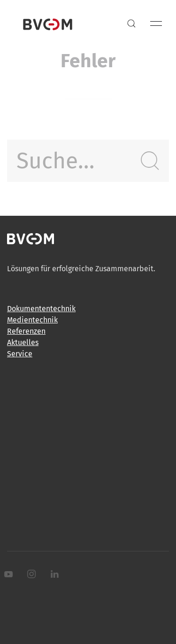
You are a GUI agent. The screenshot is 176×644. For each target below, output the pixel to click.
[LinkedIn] (54, 574)
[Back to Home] (48, 24)
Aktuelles (23, 342)
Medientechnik (32, 320)
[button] (131, 24)
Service (20, 354)
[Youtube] (8, 574)
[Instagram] (31, 574)
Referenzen (26, 331)
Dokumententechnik (41, 309)
